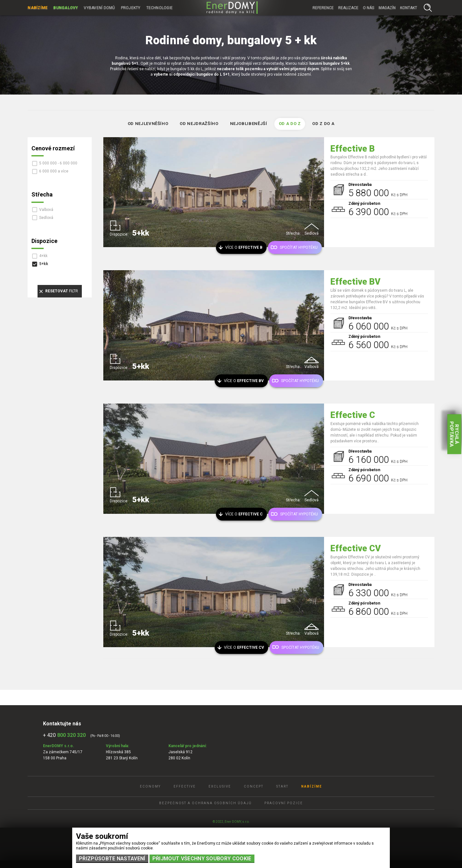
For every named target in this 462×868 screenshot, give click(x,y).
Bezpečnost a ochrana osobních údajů (205, 803)
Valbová (46, 210)
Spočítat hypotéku (299, 247)
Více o (244, 247)
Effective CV (356, 548)
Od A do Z (290, 124)
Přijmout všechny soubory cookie (202, 859)
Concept (254, 786)
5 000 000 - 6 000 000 (58, 163)
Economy (150, 786)
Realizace (348, 8)
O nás (368, 8)
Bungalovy (66, 8)
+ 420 (64, 735)
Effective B (353, 149)
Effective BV (355, 282)
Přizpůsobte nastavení (112, 859)
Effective (185, 786)
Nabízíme (38, 8)
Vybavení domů (99, 8)
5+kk (44, 264)
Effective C (353, 415)
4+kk (43, 256)
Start (282, 786)
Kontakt (409, 8)
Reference (323, 8)
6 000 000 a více (54, 171)
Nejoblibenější (249, 124)
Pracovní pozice (284, 803)
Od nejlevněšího (148, 124)
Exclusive (220, 786)
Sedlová (46, 218)
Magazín (387, 8)
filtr (62, 291)
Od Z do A (323, 124)
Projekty (131, 8)
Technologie (160, 8)
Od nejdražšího (199, 124)
